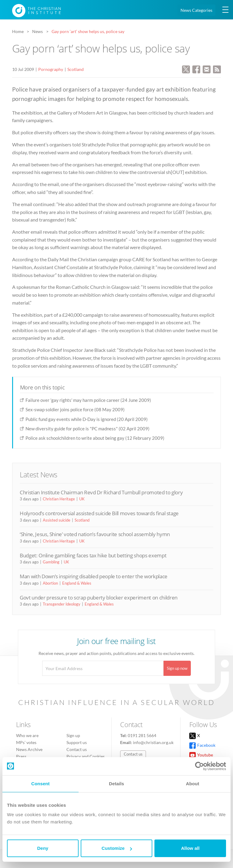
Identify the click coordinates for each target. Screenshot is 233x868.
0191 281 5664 (142, 735)
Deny (43, 848)
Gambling (51, 562)
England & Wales (77, 583)
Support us (77, 742)
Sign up (73, 735)
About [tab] (193, 784)
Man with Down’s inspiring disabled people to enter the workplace (94, 576)
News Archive (29, 749)
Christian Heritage (59, 499)
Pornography (51, 69)
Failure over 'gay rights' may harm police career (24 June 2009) (88, 400)
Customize (117, 848)
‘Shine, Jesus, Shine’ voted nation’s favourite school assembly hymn (95, 534)
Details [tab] (116, 784)
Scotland (76, 69)
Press (21, 756)
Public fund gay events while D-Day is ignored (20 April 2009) (87, 419)
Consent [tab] (41, 784)
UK (82, 499)
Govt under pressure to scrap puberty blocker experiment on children (99, 598)
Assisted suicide (57, 520)
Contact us (77, 749)
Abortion (50, 583)
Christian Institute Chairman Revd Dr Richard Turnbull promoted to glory (101, 492)
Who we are (27, 735)
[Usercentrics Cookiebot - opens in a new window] (199, 766)
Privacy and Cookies (86, 756)
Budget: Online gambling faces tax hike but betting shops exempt (93, 555)
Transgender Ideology (62, 604)
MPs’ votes (26, 742)
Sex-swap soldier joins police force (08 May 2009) (75, 409)
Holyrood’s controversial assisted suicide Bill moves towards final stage (99, 513)
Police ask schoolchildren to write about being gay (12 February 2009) (95, 438)
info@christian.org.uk (153, 742)
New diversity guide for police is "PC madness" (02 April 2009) (88, 429)
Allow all (190, 848)
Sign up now (177, 668)
